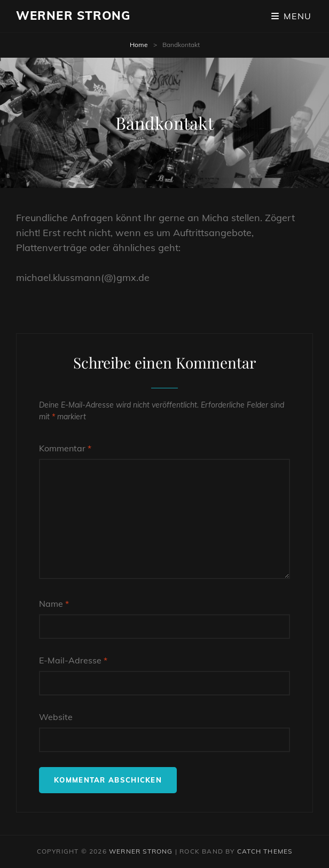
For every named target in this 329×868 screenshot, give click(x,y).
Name (54, 604)
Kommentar (65, 448)
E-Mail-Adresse (73, 660)
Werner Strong (73, 15)
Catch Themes (265, 851)
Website (56, 717)
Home (139, 45)
